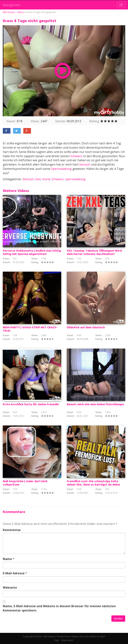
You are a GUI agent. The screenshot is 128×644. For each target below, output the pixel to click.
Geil (38, 179)
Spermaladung (61, 169)
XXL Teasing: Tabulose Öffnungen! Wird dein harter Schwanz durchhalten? (94, 253)
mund (46, 179)
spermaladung (75, 179)
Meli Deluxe (9, 12)
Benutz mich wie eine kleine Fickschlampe (95, 404)
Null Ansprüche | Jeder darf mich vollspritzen (25, 483)
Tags (56, 640)
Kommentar (12, 530)
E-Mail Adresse (14, 573)
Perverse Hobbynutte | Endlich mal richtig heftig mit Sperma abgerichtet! (32, 253)
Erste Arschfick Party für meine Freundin (31, 404)
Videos (21, 12)
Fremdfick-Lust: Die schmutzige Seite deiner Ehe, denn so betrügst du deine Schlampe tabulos (93, 485)
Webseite (10, 588)
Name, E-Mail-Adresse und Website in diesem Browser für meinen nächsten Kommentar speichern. (59, 608)
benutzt (85, 164)
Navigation (12, 5)
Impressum (67, 640)
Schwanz (76, 156)
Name (7, 559)
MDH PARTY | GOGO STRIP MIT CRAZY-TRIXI (30, 329)
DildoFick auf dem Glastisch (86, 328)
